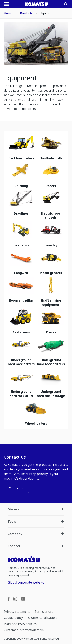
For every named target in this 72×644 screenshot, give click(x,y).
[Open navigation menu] (7, 4)
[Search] (66, 4)
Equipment (20, 78)
